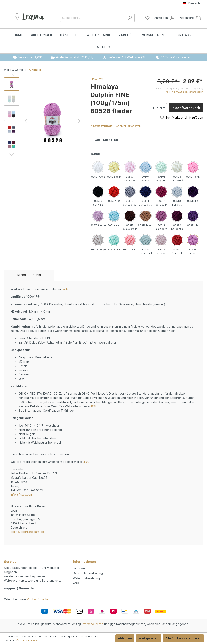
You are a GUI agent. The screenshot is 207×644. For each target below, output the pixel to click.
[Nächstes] (79, 121)
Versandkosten (93, 624)
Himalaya (97, 79)
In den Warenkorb (186, 108)
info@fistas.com (22, 495)
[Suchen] (130, 18)
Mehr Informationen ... (29, 640)
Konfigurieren (149, 638)
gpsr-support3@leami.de (27, 532)
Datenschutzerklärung (88, 573)
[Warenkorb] (190, 18)
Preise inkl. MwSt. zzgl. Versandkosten (184, 92)
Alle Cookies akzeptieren (183, 638)
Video (66, 289)
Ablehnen (125, 638)
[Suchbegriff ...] (93, 18)
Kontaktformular (38, 599)
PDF (94, 406)
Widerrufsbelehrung (86, 578)
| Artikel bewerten (128, 126)
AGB (76, 583)
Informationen (84, 562)
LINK (86, 462)
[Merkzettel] (147, 18)
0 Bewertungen (102, 126)
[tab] (29, 275)
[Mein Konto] (164, 18)
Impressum (80, 568)
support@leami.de (19, 588)
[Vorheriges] (26, 121)
